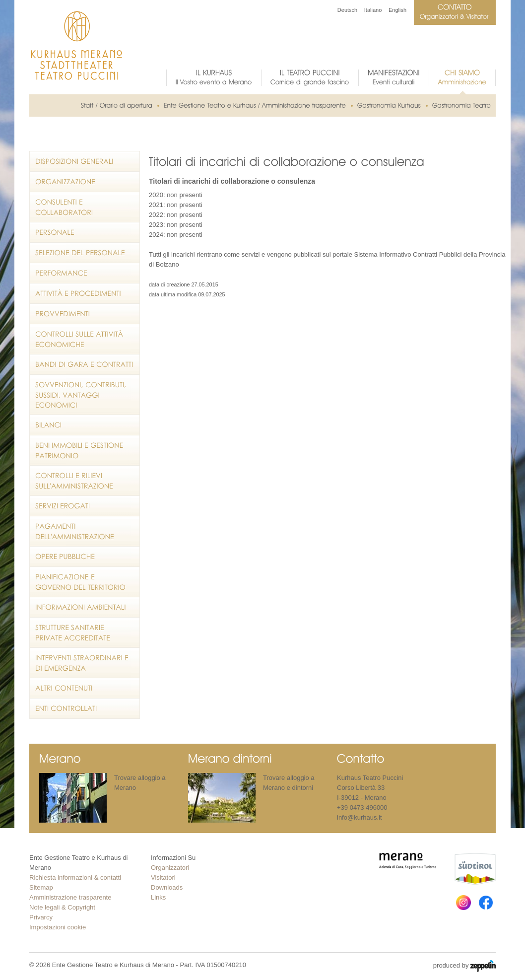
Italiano (373, 10)
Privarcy (41, 917)
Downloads (167, 887)
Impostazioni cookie (58, 927)
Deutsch (347, 10)
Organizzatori (170, 868)
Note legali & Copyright (62, 907)
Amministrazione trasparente (70, 897)
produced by (464, 966)
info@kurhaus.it (360, 817)
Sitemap (41, 887)
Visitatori (163, 877)
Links (158, 897)
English (397, 10)
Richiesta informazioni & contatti (75, 877)
